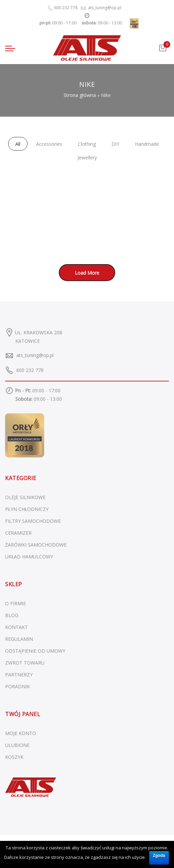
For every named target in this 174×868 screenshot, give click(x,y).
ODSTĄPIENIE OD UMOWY (35, 651)
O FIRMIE (15, 603)
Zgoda (159, 855)
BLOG (12, 615)
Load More (87, 273)
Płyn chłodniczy (27, 509)
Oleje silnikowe (25, 497)
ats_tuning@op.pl (35, 355)
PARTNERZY (19, 675)
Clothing (87, 144)
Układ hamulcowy (29, 557)
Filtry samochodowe (33, 521)
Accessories (49, 144)
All (18, 144)
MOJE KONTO (21, 733)
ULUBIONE (17, 745)
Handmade (147, 144)
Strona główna (80, 95)
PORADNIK (18, 686)
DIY (115, 144)
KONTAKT (16, 627)
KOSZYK (14, 757)
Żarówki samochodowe (36, 545)
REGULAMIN (19, 639)
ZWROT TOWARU (25, 663)
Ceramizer (18, 533)
